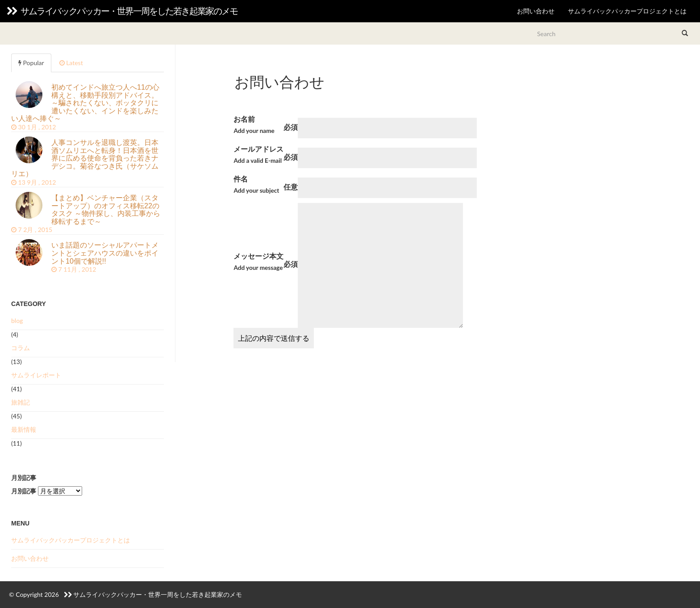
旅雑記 (21, 402)
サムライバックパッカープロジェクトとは (627, 11)
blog (17, 321)
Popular (31, 63)
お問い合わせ (536, 11)
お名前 (254, 126)
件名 (256, 185)
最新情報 (24, 429)
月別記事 (24, 491)
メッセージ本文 (258, 263)
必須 (291, 127)
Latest (71, 63)
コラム (21, 348)
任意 (291, 187)
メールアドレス (258, 155)
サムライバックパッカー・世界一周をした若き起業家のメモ (122, 11)
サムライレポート (36, 375)
